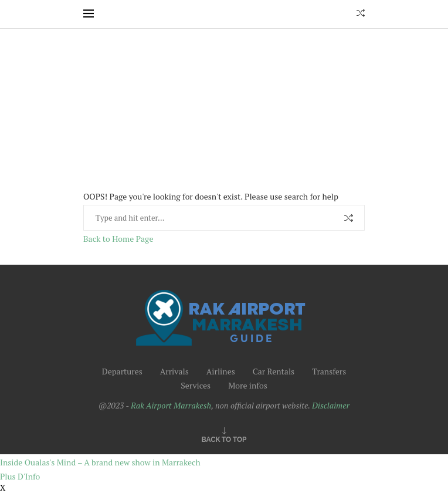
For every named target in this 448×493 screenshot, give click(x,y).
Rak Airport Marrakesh (171, 405)
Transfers (329, 371)
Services (196, 385)
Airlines (221, 371)
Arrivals (174, 371)
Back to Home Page (118, 239)
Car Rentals (274, 371)
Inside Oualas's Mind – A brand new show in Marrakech (100, 462)
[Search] (361, 14)
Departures (122, 371)
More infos (248, 385)
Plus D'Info (20, 476)
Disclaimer (331, 405)
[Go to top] (224, 439)
